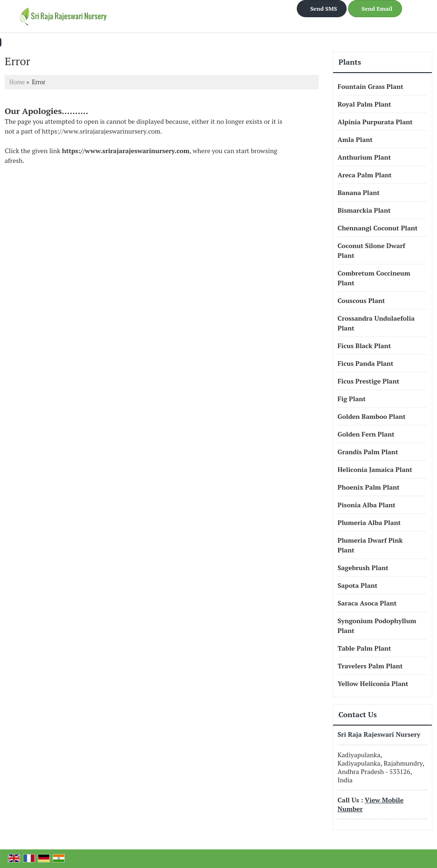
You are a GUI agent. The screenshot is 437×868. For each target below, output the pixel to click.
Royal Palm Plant (365, 104)
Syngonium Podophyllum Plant (377, 626)
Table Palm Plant (365, 648)
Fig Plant (352, 399)
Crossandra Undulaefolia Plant (376, 323)
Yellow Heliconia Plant (373, 683)
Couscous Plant (362, 300)
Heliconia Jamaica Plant (375, 469)
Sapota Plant (358, 585)
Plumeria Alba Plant (369, 522)
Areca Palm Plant (365, 175)
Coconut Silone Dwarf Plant (372, 250)
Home (17, 82)
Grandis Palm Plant (368, 452)
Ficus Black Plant (365, 346)
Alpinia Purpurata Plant (375, 122)
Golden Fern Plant (366, 434)
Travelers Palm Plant (370, 666)
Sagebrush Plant (363, 568)
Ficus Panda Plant (366, 363)
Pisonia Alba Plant (367, 505)
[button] (371, 804)
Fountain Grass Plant (371, 86)
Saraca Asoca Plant (367, 603)
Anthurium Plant (365, 157)
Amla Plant (355, 139)
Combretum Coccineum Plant (374, 278)
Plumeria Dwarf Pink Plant (370, 545)
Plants (350, 62)
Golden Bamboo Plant (372, 416)
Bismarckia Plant (364, 210)
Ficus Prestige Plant (369, 381)
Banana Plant (359, 192)
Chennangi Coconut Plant (378, 228)
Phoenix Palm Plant (369, 487)
